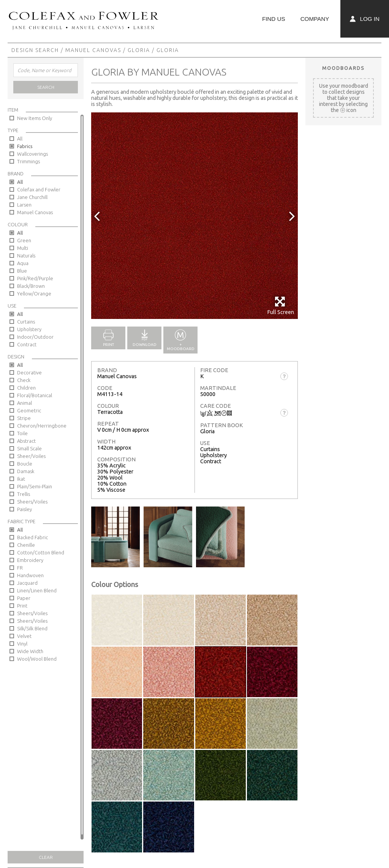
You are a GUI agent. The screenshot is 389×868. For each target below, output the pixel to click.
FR (20, 568)
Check (24, 380)
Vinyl (22, 644)
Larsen (24, 205)
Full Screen (281, 305)
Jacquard (27, 583)
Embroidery (30, 560)
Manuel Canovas (93, 50)
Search (46, 87)
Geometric (29, 410)
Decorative (29, 372)
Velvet (24, 636)
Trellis (24, 494)
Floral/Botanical (35, 395)
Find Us (274, 19)
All (20, 139)
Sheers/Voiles (32, 502)
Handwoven (30, 575)
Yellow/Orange (34, 294)
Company (315, 19)
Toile (22, 433)
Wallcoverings (32, 154)
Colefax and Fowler (39, 189)
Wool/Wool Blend (37, 659)
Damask (26, 471)
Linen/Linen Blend (37, 590)
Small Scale (29, 448)
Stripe (24, 418)
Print (22, 606)
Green (24, 240)
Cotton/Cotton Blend (41, 552)
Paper (24, 598)
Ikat (21, 479)
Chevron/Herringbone (42, 426)
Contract (27, 344)
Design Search (35, 50)
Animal (25, 403)
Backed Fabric (32, 537)
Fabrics (25, 146)
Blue (22, 271)
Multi (23, 248)
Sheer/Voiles (31, 456)
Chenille (26, 545)
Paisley (25, 509)
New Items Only (35, 118)
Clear (46, 857)
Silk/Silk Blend (32, 628)
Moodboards (343, 68)
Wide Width (30, 651)
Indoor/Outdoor (35, 337)
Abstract (26, 441)
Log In (365, 19)
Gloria (139, 50)
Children (26, 388)
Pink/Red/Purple (35, 278)
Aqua (23, 263)
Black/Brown (31, 286)
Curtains (26, 322)
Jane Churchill (32, 197)
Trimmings (28, 161)
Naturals (26, 256)
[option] (194, 216)
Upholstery (29, 329)
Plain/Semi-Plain (35, 486)
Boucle (25, 464)
